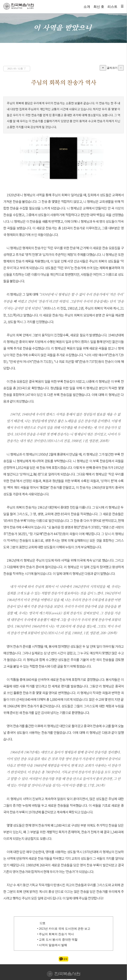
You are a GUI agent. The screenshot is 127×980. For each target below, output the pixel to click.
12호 (42, 923)
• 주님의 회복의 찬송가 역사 (56, 934)
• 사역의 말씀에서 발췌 (52, 945)
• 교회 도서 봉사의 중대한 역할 (57, 940)
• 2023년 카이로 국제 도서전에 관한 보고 (64, 929)
